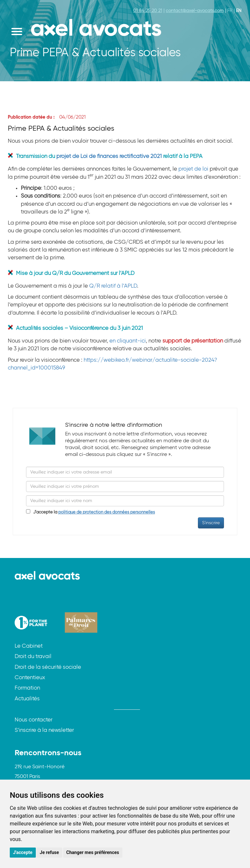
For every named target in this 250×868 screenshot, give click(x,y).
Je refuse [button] (49, 852)
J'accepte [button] (23, 852)
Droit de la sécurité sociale (48, 667)
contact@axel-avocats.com (195, 11)
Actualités (27, 699)
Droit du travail (33, 657)
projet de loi (193, 169)
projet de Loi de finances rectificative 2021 (109, 156)
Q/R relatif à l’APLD (113, 286)
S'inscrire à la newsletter (44, 730)
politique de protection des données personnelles (107, 512)
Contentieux (30, 678)
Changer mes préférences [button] (93, 852)
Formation (27, 688)
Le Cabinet (29, 646)
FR (230, 11)
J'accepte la (93, 512)
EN (239, 11)
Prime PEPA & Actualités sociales (61, 129)
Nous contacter (34, 720)
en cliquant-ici (128, 341)
